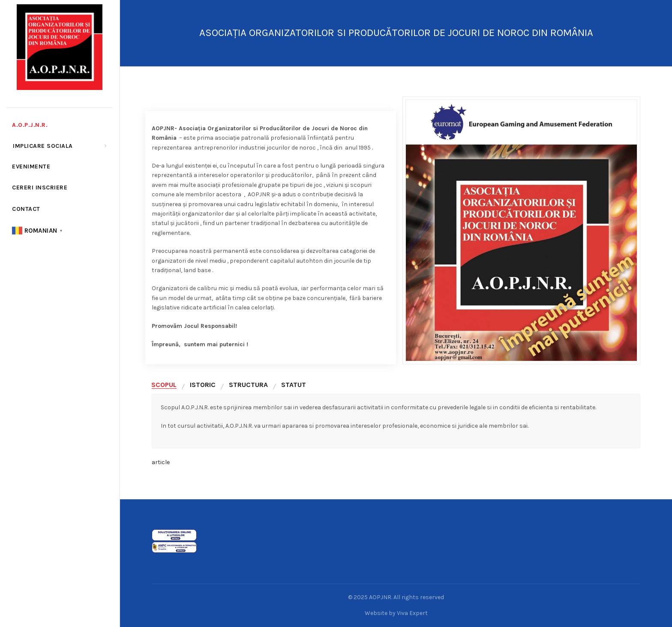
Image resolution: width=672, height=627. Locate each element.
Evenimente (31, 166)
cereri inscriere (40, 187)
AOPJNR (380, 597)
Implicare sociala (43, 146)
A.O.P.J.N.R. (30, 125)
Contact (26, 209)
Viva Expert (412, 613)
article (161, 462)
